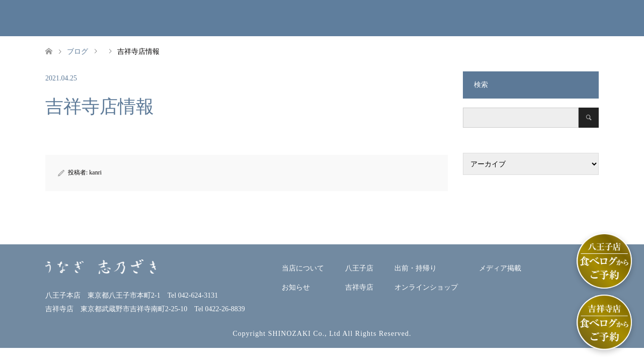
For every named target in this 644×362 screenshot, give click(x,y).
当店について (164, 18)
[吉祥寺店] (604, 322)
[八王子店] (604, 261)
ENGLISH (623, 18)
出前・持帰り (421, 18)
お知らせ (235, 18)
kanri (95, 172)
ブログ (77, 52)
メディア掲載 (551, 18)
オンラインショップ (475, 18)
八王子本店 (296, 18)
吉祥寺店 (364, 18)
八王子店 (359, 268)
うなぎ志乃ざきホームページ (41, 22)
